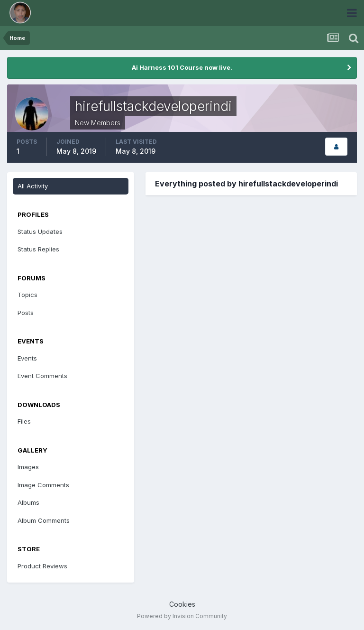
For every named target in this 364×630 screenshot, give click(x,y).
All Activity (33, 186)
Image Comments (43, 485)
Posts (26, 313)
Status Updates (40, 232)
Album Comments (44, 520)
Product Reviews (42, 566)
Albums (28, 502)
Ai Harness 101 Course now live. (182, 67)
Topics (27, 295)
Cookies (182, 604)
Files (24, 421)
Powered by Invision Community (182, 616)
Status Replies (38, 249)
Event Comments (42, 376)
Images (28, 467)
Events (27, 358)
